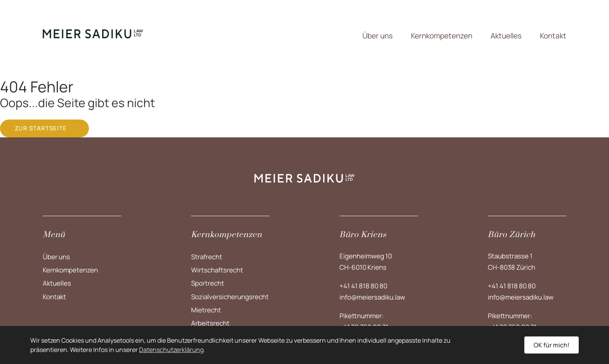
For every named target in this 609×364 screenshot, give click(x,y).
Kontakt (553, 36)
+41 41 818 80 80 (363, 286)
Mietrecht (206, 310)
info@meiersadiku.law (372, 297)
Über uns (378, 36)
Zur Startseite (41, 128)
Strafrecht (207, 257)
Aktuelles (506, 36)
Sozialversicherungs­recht (230, 297)
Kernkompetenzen (442, 36)
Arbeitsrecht (210, 323)
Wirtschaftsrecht (217, 270)
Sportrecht (208, 283)
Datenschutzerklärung (171, 350)
